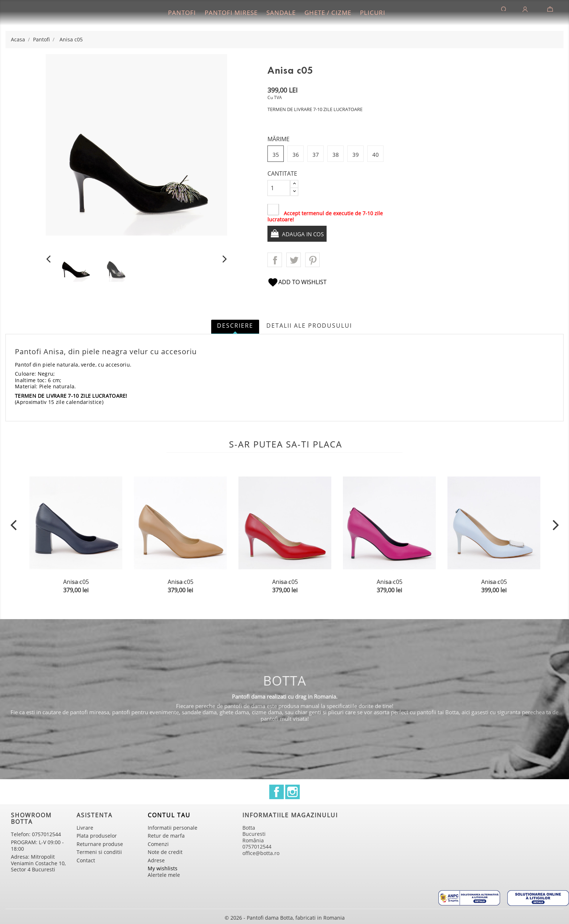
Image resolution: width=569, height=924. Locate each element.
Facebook (277, 792)
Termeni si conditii (99, 852)
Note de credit (165, 852)
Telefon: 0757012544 (36, 834)
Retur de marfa (166, 836)
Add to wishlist (297, 282)
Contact (86, 860)
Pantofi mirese (231, 13)
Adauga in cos (304, 234)
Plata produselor (97, 836)
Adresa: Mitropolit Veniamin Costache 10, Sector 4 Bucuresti (38, 863)
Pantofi (182, 13)
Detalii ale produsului (309, 326)
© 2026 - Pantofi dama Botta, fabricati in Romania (285, 918)
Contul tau (169, 815)
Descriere (235, 326)
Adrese (156, 860)
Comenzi (158, 844)
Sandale (281, 13)
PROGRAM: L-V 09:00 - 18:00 (37, 845)
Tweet (294, 260)
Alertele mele (164, 875)
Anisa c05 (76, 582)
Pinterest (312, 260)
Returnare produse (100, 844)
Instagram (292, 792)
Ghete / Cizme (328, 13)
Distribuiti (275, 260)
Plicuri (373, 13)
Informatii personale (173, 828)
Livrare (85, 828)
